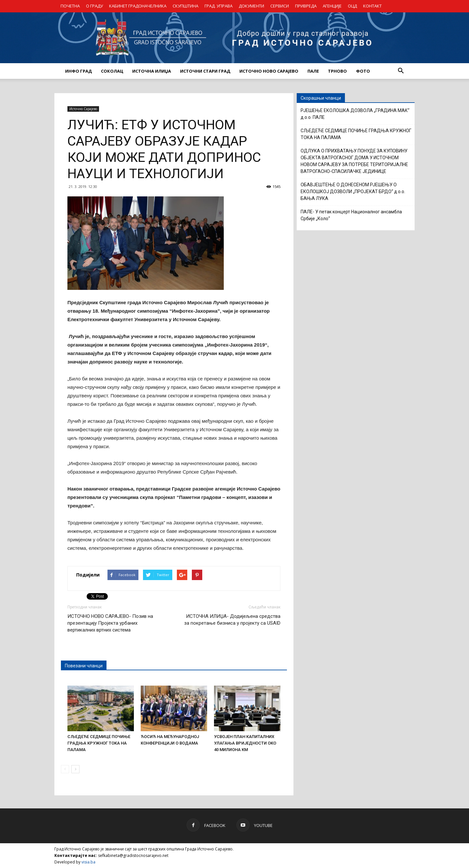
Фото (363, 71)
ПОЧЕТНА (70, 6)
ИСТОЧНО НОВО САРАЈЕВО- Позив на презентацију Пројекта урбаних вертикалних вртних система (110, 623)
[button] (401, 71)
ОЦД (352, 6)
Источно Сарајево (83, 109)
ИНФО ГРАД (78, 71)
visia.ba (88, 862)
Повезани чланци (84, 666)
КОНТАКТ (372, 6)
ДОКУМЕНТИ (251, 6)
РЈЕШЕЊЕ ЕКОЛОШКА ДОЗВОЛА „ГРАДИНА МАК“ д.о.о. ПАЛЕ (355, 114)
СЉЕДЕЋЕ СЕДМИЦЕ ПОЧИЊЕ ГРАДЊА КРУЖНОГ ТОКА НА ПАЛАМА (99, 743)
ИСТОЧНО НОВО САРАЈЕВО (269, 71)
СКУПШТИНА (185, 6)
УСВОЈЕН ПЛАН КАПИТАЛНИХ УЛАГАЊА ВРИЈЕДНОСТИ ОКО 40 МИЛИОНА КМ (245, 743)
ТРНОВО (337, 71)
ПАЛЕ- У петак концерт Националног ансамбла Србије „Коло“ (351, 215)
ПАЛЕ (313, 71)
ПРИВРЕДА (306, 6)
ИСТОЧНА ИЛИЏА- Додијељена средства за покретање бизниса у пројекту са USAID (232, 620)
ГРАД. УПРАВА (219, 6)
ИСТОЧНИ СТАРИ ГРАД (205, 71)
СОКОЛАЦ (112, 71)
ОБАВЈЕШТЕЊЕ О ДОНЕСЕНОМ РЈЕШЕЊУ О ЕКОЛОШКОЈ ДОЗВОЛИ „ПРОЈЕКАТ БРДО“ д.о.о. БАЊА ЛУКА (353, 192)
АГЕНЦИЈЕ (332, 6)
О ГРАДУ (94, 6)
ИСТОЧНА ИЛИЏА (152, 71)
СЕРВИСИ (280, 6)
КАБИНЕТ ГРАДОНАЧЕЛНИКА (138, 6)
